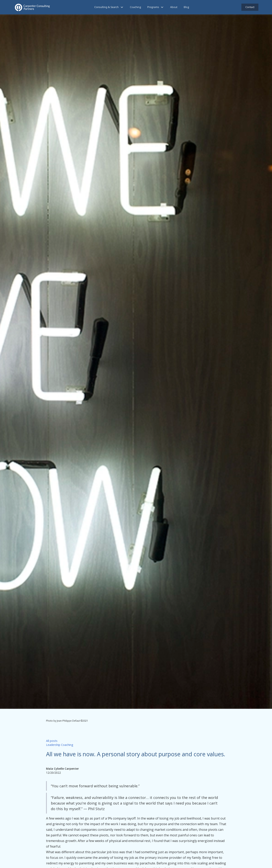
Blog (186, 7)
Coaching (135, 7)
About (174, 7)
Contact (250, 7)
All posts (52, 741)
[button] (109, 7)
